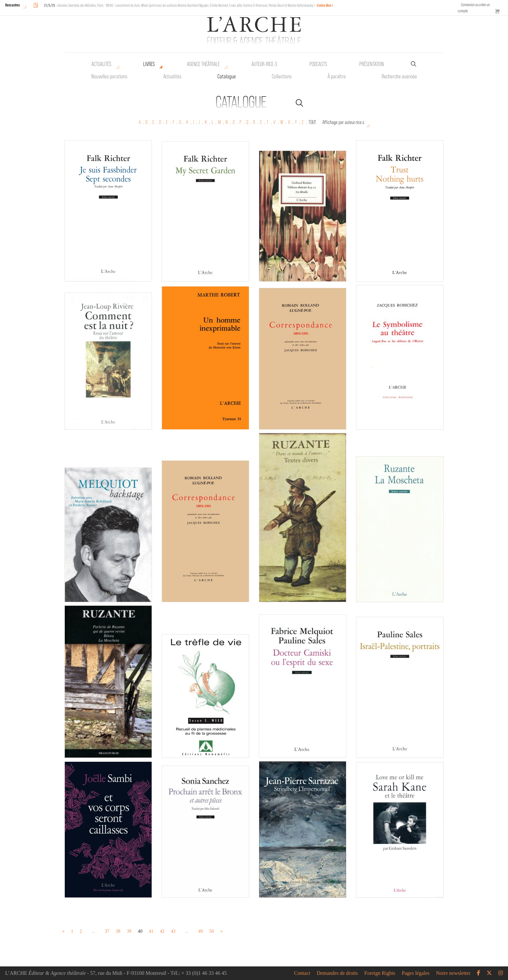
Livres (149, 64)
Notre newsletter (453, 973)
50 (212, 931)
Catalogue (227, 76)
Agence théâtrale (203, 64)
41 (151, 931)
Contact (302, 973)
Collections (282, 76)
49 (201, 931)
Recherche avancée (399, 76)
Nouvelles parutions (109, 76)
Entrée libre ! (325, 5)
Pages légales (416, 973)
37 (107, 931)
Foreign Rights (380, 973)
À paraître (337, 76)
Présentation (372, 64)
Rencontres (12, 5)
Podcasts (318, 64)
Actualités (101, 64)
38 (118, 931)
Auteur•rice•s (264, 64)
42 (162, 931)
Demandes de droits (337, 973)
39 (129, 931)
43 (173, 931)
